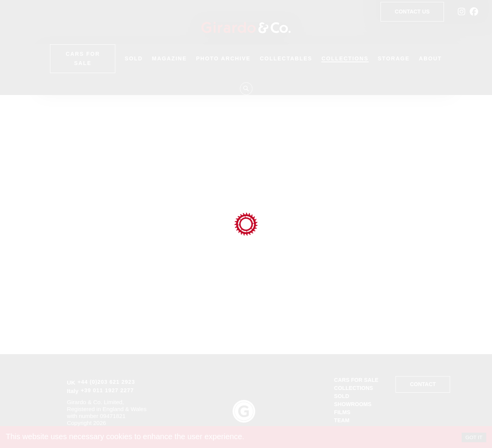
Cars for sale (356, 380)
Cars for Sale (83, 59)
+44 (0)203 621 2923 (106, 382)
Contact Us (412, 12)
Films (342, 412)
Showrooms (353, 404)
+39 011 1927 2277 (107, 390)
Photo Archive (223, 58)
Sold (134, 58)
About (430, 58)
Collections (345, 58)
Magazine (169, 58)
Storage (394, 58)
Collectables (286, 58)
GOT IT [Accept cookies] (474, 437)
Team (342, 420)
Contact (423, 384)
